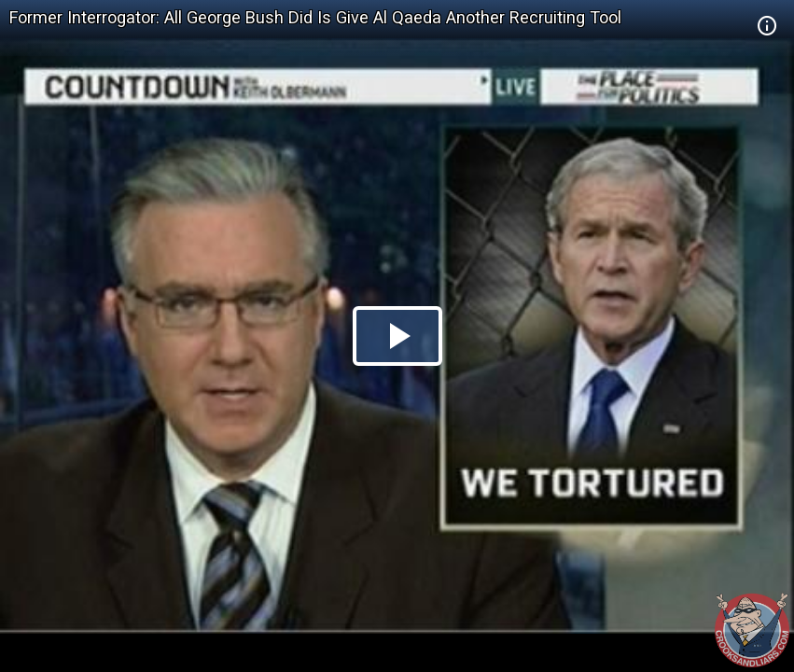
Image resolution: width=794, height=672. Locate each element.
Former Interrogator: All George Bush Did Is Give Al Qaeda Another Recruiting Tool (315, 17)
